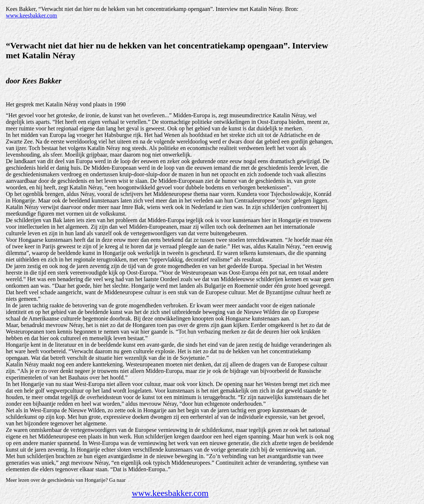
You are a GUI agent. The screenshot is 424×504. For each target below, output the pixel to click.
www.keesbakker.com (31, 15)
